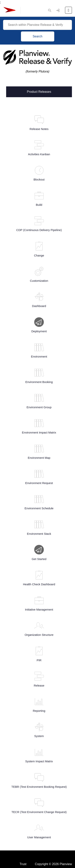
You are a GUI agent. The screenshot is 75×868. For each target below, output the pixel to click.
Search (37, 36)
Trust (23, 853)
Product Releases (39, 91)
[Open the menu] (68, 10)
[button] (50, 10)
